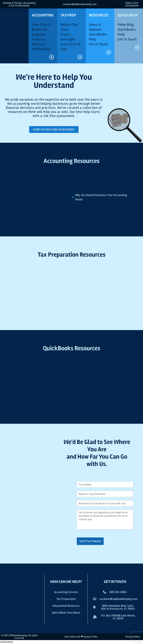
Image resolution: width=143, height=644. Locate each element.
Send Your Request (90, 541)
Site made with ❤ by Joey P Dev (81, 637)
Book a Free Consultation (132, 4)
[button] (115, 617)
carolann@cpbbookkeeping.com (80, 4)
